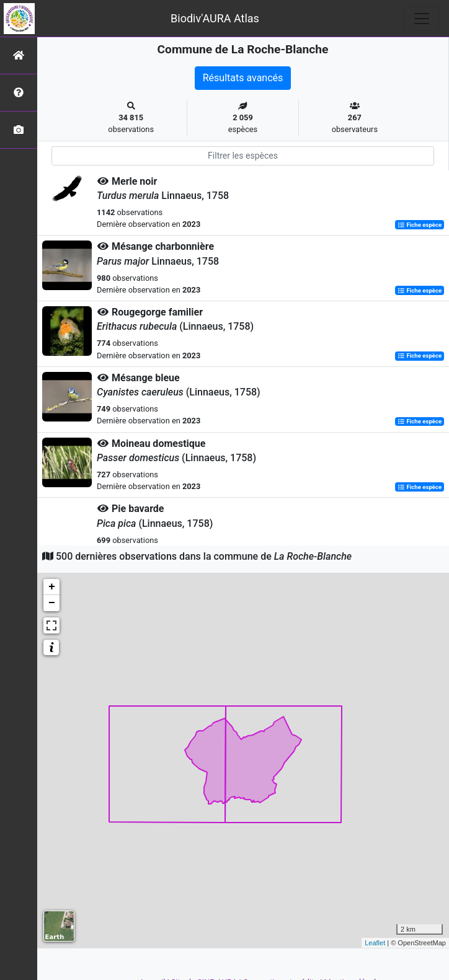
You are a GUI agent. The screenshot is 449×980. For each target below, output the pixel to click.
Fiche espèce (420, 225)
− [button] (52, 603)
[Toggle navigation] (422, 19)
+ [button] (52, 587)
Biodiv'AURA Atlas (215, 18)
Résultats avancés (243, 78)
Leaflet (375, 943)
